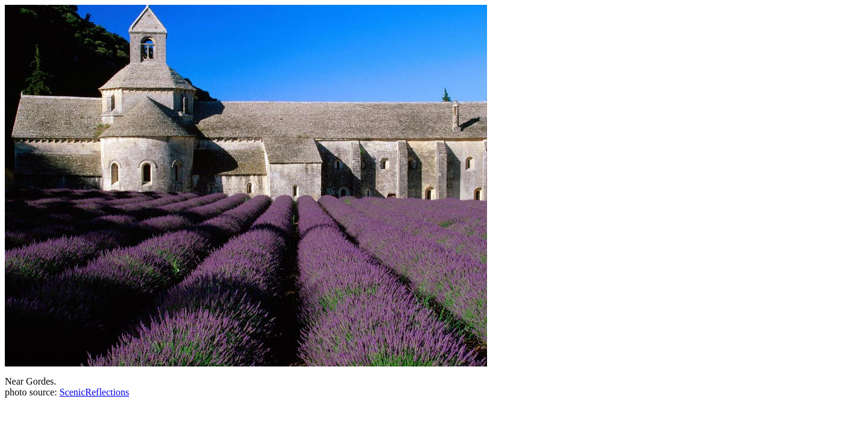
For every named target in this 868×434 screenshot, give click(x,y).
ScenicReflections (95, 392)
